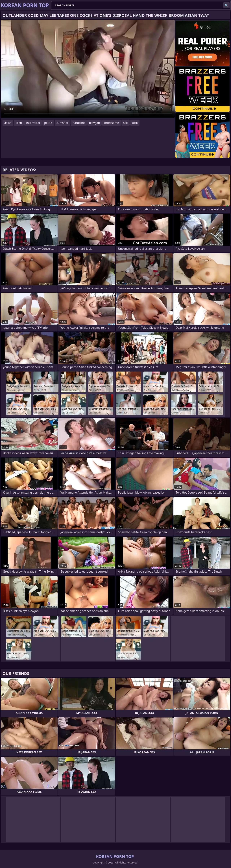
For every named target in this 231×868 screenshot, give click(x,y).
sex (126, 123)
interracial (33, 123)
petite (48, 123)
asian (8, 123)
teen (19, 123)
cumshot (62, 123)
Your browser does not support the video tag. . (88, 69)
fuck (135, 123)
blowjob (95, 123)
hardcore (79, 123)
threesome (111, 123)
